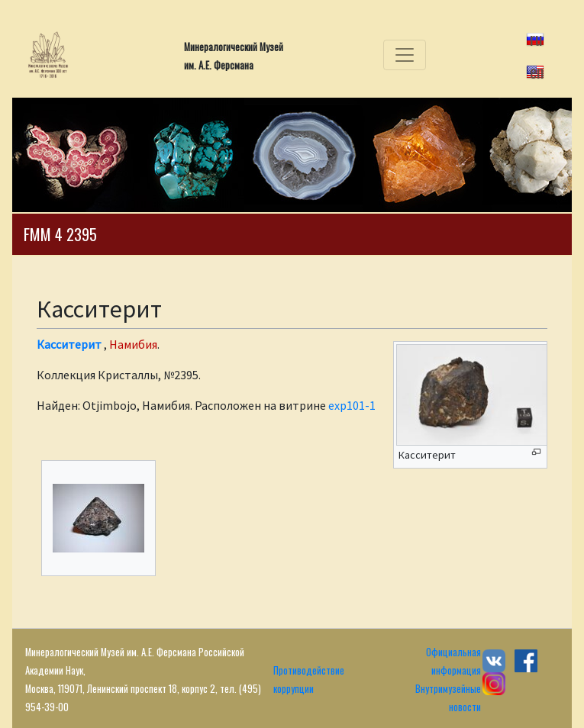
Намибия (133, 344)
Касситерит (69, 344)
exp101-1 (352, 405)
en (537, 71)
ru (536, 38)
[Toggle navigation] (405, 55)
